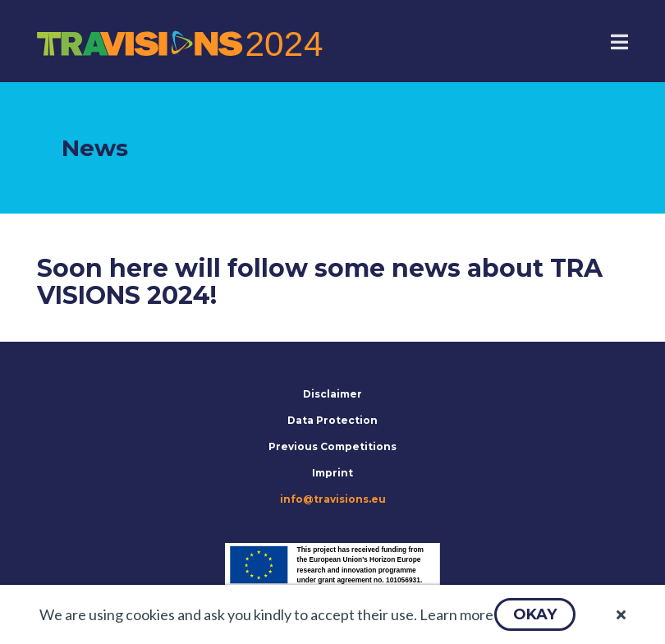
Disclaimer (332, 394)
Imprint (332, 473)
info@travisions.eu (333, 499)
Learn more (456, 614)
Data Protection (332, 420)
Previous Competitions (332, 446)
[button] (535, 614)
